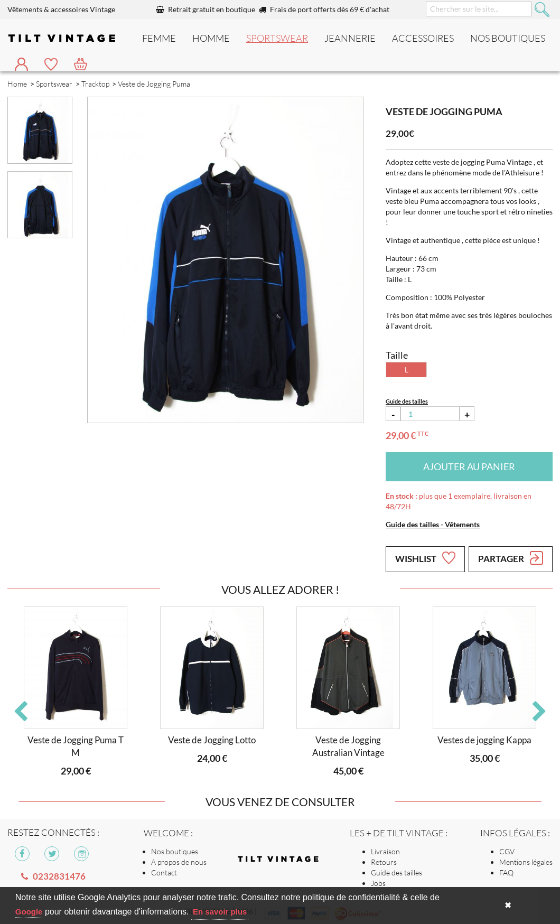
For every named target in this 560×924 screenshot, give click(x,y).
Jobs (378, 883)
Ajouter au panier (469, 466)
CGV (507, 851)
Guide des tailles (396, 872)
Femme (159, 38)
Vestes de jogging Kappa (484, 740)
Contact (164, 872)
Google (29, 912)
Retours (384, 862)
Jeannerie (350, 38)
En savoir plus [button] (220, 912)
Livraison (385, 851)
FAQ (506, 872)
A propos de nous (179, 862)
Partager (511, 558)
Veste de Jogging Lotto (212, 740)
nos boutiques (508, 38)
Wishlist (425, 558)
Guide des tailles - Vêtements (433, 524)
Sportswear (277, 38)
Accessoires (423, 38)
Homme (211, 38)
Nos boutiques (175, 851)
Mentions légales (526, 862)
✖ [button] (508, 905)
